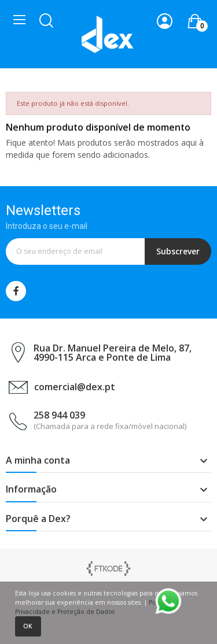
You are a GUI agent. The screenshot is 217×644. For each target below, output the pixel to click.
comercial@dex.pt (75, 387)
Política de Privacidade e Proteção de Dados (98, 607)
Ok (28, 626)
